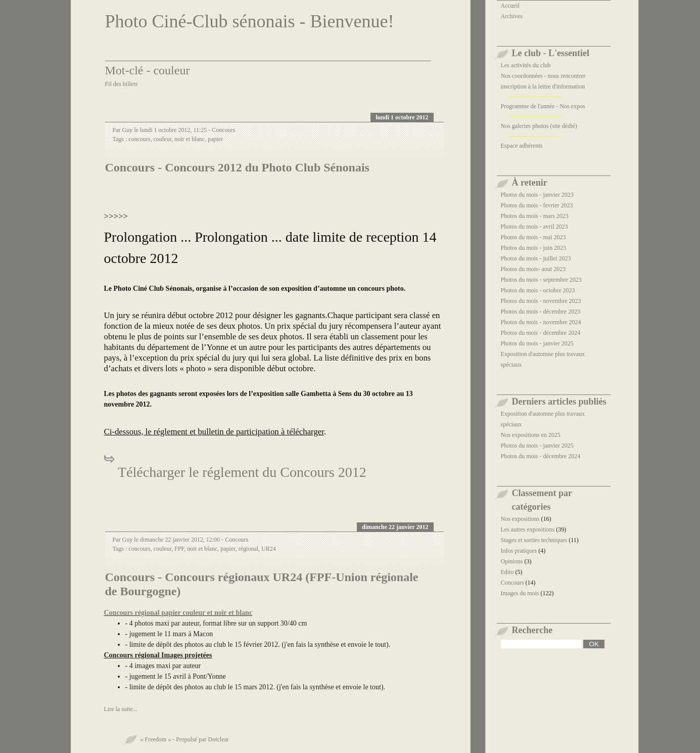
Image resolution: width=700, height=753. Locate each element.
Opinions (512, 561)
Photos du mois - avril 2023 (534, 227)
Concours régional (132, 613)
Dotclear (218, 739)
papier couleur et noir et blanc (207, 613)
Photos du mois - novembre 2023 (541, 301)
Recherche (532, 630)
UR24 (269, 549)
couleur (163, 139)
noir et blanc (190, 139)
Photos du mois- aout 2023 (533, 269)
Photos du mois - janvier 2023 (537, 195)
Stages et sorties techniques (534, 540)
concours (139, 139)
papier (215, 139)
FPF (179, 549)
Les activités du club (526, 65)
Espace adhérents (522, 146)
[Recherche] (542, 644)
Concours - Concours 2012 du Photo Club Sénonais (237, 167)
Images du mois (520, 593)
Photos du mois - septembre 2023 (541, 280)
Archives (512, 16)
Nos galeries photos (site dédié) (539, 126)
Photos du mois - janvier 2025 (537, 343)
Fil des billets (122, 84)
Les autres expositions (528, 529)
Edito (507, 572)
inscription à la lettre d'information (543, 86)
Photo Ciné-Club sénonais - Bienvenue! (250, 21)
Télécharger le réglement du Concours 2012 (241, 472)
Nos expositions (520, 519)
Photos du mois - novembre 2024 (541, 322)
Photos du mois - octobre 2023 (538, 290)
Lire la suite (119, 709)
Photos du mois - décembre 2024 (541, 333)
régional (248, 549)
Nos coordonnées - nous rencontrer (543, 76)
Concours (223, 130)
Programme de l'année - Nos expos (543, 106)
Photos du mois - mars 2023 (535, 216)
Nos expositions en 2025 (531, 435)
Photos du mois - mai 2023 (533, 237)
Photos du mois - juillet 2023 (536, 258)
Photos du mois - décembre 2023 (541, 312)
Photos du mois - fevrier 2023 (537, 205)
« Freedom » (156, 739)
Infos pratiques (519, 551)
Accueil (510, 6)
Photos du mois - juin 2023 (534, 248)
